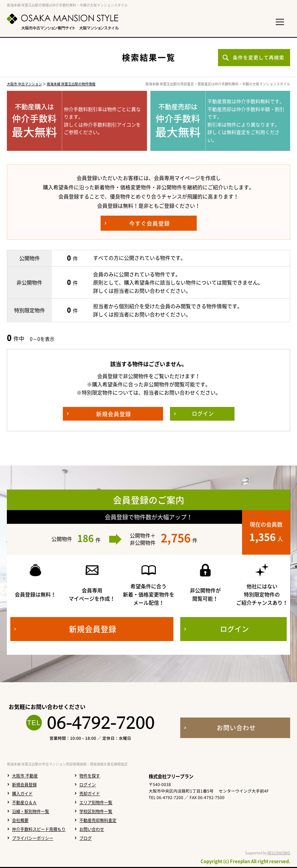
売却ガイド (90, 794)
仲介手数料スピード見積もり (39, 829)
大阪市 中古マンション (24, 84)
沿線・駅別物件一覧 (31, 811)
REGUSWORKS (279, 853)
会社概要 (20, 820)
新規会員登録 (24, 785)
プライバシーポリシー (33, 838)
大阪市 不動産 (25, 776)
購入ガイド (22, 794)
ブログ (85, 838)
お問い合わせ (92, 829)
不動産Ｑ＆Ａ (24, 803)
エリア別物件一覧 (96, 803)
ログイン (88, 785)
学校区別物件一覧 (96, 811)
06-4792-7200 (101, 723)
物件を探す (90, 776)
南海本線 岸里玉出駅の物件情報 (71, 84)
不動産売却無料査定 (98, 820)
